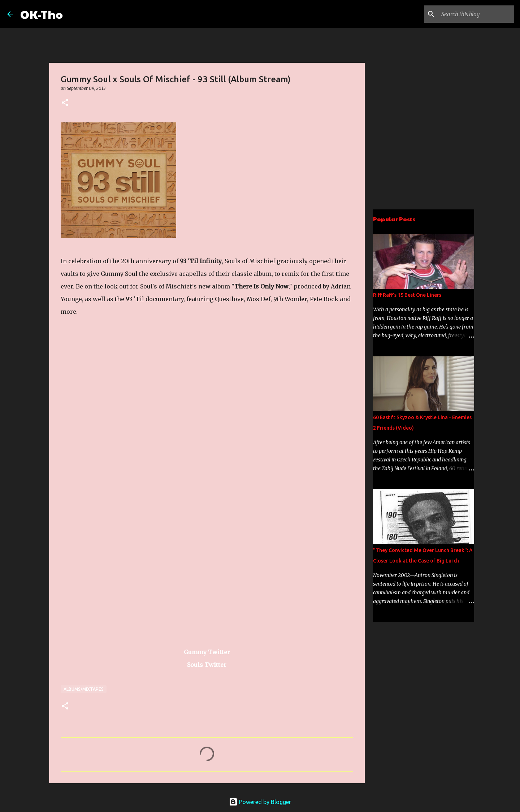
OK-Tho (42, 14)
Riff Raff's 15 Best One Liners (407, 295)
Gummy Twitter (207, 652)
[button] (65, 103)
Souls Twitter (207, 665)
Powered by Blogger (260, 802)
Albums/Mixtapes (84, 689)
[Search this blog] (476, 14)
